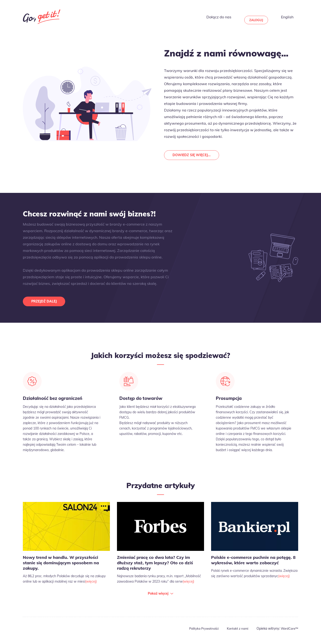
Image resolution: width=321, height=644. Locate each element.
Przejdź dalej (46, 303)
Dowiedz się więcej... (194, 156)
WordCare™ (289, 632)
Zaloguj (264, 17)
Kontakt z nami (236, 632)
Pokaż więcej (158, 597)
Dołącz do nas (231, 17)
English (292, 17)
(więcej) (91, 585)
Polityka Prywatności (200, 632)
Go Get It (42, 17)
